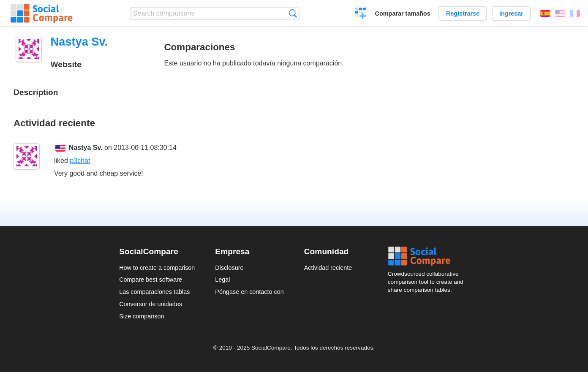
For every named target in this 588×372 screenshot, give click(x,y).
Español (545, 14)
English (560, 14)
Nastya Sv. (86, 148)
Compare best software (151, 280)
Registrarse (463, 14)
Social (428, 256)
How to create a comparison (157, 268)
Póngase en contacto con (249, 292)
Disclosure (229, 268)
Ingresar (511, 14)
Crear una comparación (361, 14)
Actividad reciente (328, 268)
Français (575, 14)
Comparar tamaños (403, 14)
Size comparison (142, 316)
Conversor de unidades (151, 304)
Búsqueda (293, 13)
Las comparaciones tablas (154, 292)
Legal (222, 280)
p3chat (80, 161)
